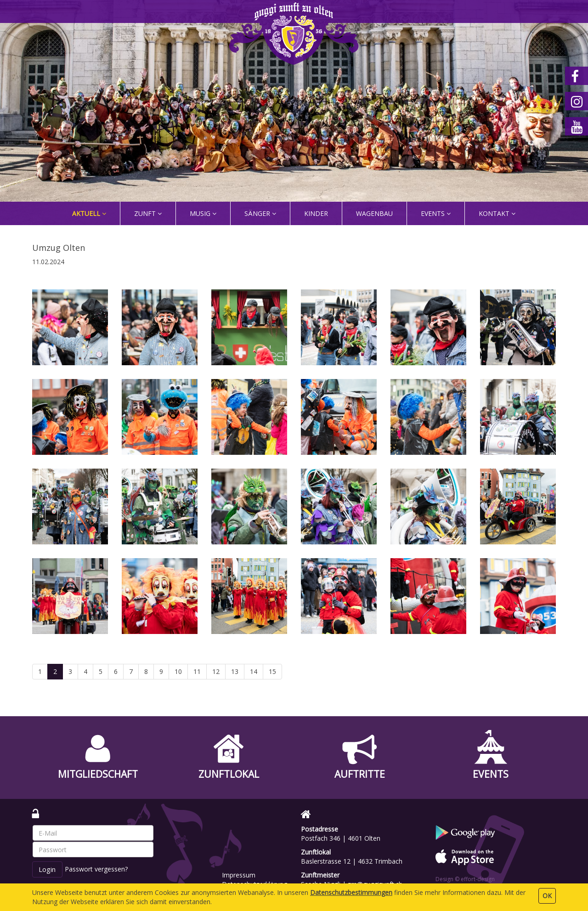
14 (254, 671)
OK (547, 896)
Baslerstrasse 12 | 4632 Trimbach (352, 861)
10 (178, 671)
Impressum (239, 875)
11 (197, 671)
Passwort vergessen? (96, 869)
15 (272, 671)
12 (216, 671)
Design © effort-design (465, 879)
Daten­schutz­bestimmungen (351, 892)
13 (235, 671)
